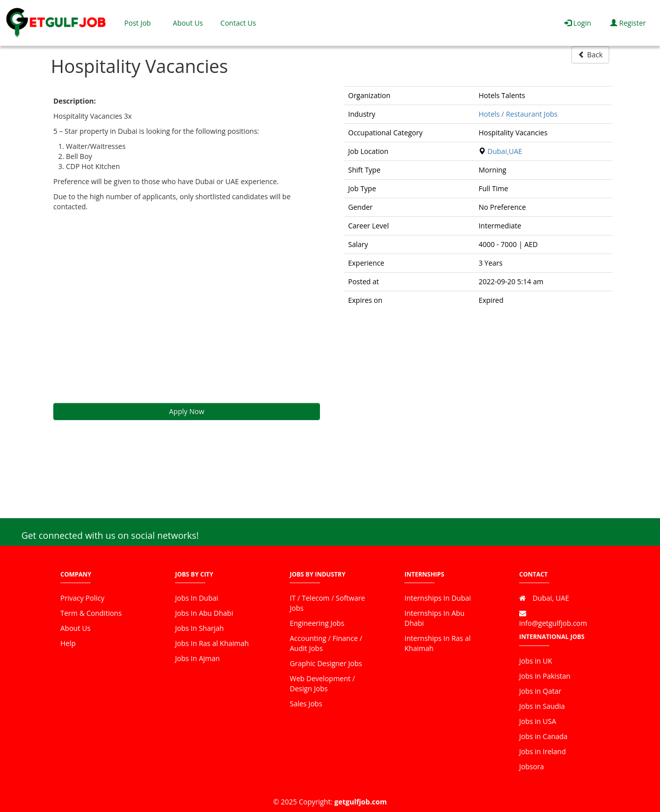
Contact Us (238, 23)
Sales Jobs (306, 704)
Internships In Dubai (438, 598)
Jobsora (531, 766)
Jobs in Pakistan (545, 676)
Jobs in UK (536, 661)
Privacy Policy (82, 598)
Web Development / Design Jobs (322, 683)
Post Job (138, 23)
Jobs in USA (538, 721)
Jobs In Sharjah (199, 628)
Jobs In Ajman (197, 658)
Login (578, 23)
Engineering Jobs (317, 623)
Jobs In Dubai (197, 598)
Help (68, 643)
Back (590, 55)
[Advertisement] (187, 307)
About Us (188, 23)
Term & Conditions (91, 613)
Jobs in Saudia (542, 706)
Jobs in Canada (543, 736)
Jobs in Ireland (543, 751)
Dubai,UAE (505, 151)
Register (628, 23)
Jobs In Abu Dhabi (204, 613)
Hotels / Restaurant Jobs (518, 114)
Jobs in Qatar (540, 691)
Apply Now (187, 411)
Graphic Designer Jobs (326, 663)
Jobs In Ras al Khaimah (212, 643)
